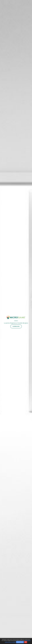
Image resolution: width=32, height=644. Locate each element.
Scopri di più (16, 326)
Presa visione (20, 642)
